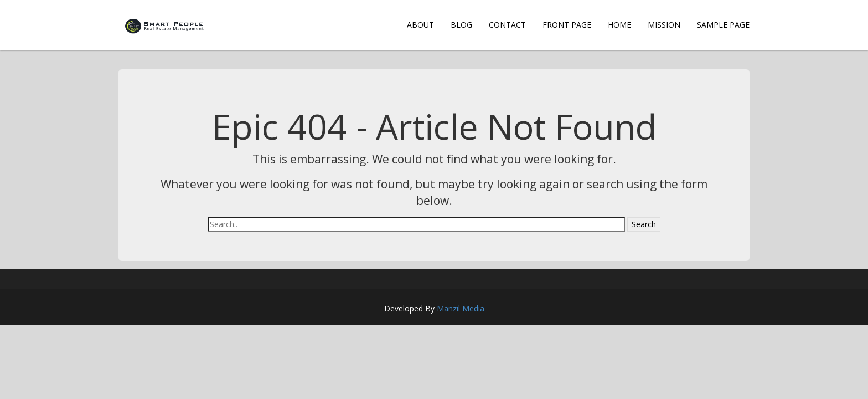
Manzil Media (461, 308)
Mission (664, 25)
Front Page (567, 25)
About (420, 25)
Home (619, 25)
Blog (461, 25)
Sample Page (723, 25)
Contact (507, 25)
